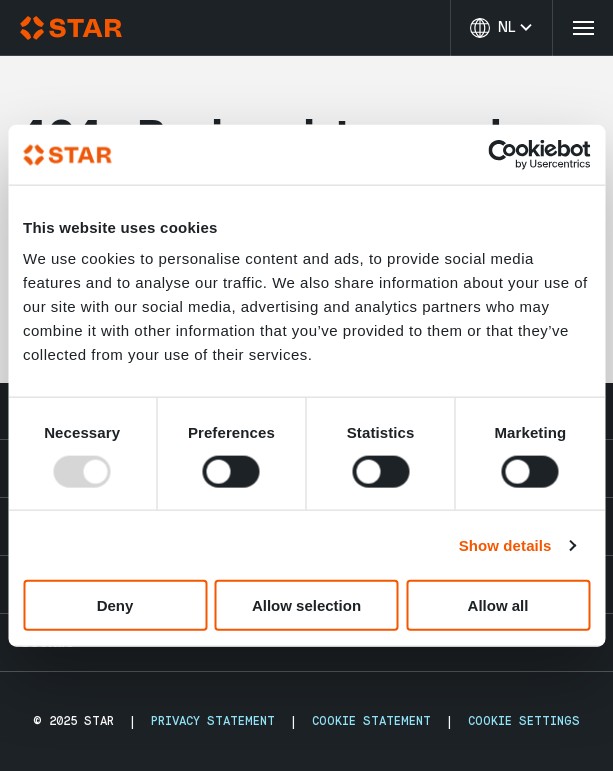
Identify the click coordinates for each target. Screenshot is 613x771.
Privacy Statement (213, 721)
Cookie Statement (371, 721)
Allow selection (306, 605)
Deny (115, 605)
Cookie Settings (524, 721)
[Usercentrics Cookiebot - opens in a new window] (502, 154)
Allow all (498, 605)
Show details (505, 544)
